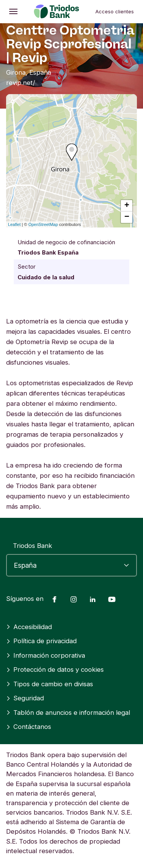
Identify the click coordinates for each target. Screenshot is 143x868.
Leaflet (14, 224)
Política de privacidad (41, 641)
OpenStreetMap (43, 224)
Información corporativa (46, 655)
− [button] (127, 217)
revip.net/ (21, 83)
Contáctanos (29, 727)
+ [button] (127, 206)
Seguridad (25, 698)
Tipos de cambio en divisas (50, 684)
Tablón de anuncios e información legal (68, 713)
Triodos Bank (33, 546)
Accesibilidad (29, 627)
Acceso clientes (115, 11)
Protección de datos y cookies (55, 669)
